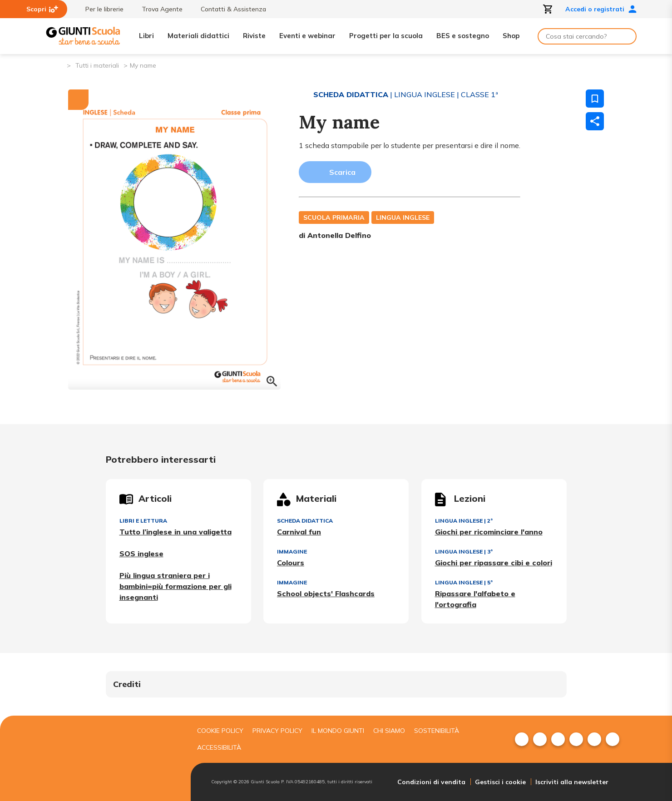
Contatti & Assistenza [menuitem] (229, 9)
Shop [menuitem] (511, 36)
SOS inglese (141, 554)
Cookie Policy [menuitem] (220, 731)
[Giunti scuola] (116, 759)
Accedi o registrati (601, 9)
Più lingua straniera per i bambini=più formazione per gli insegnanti (175, 586)
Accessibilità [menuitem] (219, 747)
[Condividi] (595, 121)
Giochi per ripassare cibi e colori (494, 563)
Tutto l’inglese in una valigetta (175, 532)
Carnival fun (299, 532)
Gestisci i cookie (500, 782)
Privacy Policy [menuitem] (277, 731)
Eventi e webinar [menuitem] (307, 36)
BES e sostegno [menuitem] (463, 36)
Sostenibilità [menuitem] (437, 731)
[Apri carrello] (548, 9)
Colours (291, 563)
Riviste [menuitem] (254, 36)
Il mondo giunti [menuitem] (338, 731)
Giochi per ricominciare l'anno (489, 532)
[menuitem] (522, 739)
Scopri (42, 9)
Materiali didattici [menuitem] (198, 36)
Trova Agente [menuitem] (158, 9)
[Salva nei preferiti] (595, 99)
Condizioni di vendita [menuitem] (431, 782)
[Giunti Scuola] (83, 36)
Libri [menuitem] (146, 36)
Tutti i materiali (97, 65)
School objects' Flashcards (326, 593)
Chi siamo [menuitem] (389, 731)
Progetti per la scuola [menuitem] (386, 36)
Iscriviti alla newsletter (572, 782)
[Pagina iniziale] (59, 65)
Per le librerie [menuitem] (100, 9)
